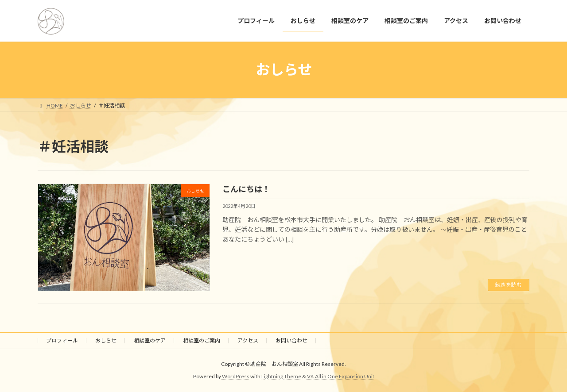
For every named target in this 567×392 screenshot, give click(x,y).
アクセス (248, 340)
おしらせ (106, 340)
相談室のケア (150, 340)
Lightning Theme (281, 377)
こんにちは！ (246, 189)
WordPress (236, 377)
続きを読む (509, 285)
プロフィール (62, 340)
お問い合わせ (291, 340)
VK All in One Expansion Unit (341, 377)
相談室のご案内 (202, 340)
